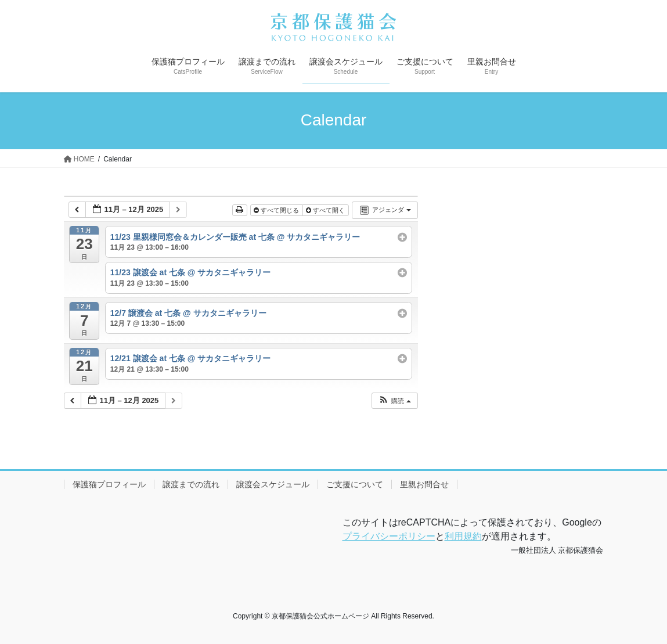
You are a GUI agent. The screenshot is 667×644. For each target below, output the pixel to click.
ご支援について (355, 484)
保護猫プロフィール (109, 484)
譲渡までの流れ (191, 484)
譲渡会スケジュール (273, 484)
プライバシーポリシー (389, 536)
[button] (394, 401)
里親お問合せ (424, 484)
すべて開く (326, 210)
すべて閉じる (277, 210)
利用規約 (463, 536)
